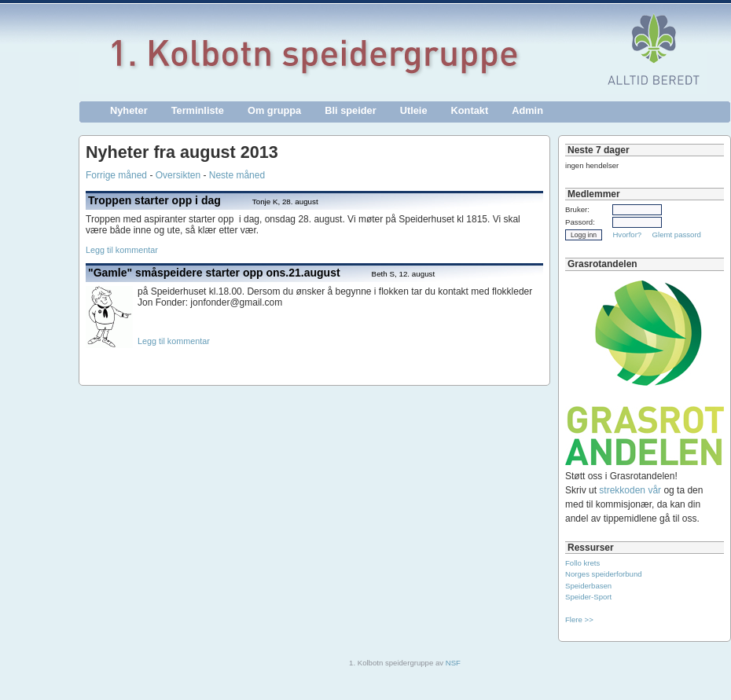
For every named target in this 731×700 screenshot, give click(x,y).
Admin (527, 110)
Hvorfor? (627, 235)
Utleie (414, 110)
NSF (453, 663)
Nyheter (129, 110)
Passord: (580, 222)
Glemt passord (677, 235)
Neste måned (237, 175)
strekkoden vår (630, 490)
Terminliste (198, 110)
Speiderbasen (588, 586)
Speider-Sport (588, 597)
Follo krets (582, 563)
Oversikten (178, 175)
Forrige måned (116, 175)
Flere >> (579, 619)
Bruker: (577, 209)
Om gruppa (274, 110)
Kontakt (470, 110)
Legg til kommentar (122, 250)
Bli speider (350, 110)
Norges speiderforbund (604, 574)
